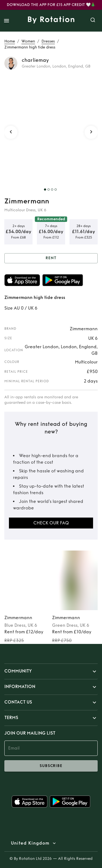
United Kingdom (30, 843)
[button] (51, 671)
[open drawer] (7, 21)
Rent (51, 258)
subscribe (51, 766)
